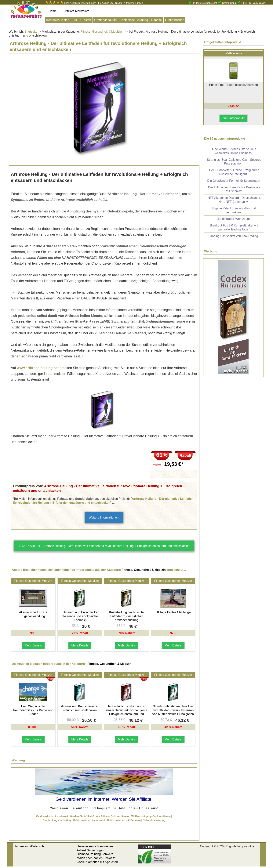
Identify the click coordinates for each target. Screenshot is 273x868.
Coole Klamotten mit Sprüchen (97, 862)
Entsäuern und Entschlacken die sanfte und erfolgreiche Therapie (80, 616)
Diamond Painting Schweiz (95, 854)
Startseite (31, 32)
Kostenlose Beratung (134, 20)
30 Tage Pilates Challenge (173, 612)
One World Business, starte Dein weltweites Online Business (234, 151)
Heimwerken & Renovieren (95, 846)
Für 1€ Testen (82, 20)
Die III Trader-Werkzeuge (234, 219)
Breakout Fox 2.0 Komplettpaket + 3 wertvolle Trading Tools (234, 227)
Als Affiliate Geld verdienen (112, 816)
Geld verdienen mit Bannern (124, 820)
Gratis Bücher (174, 20)
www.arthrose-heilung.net (38, 368)
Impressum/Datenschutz (32, 846)
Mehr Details (33, 645)
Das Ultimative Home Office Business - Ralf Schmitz (234, 189)
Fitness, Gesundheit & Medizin (101, 32)
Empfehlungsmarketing (57, 820)
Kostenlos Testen (58, 20)
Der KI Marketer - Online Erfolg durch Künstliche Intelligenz (234, 172)
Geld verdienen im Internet (89, 820)
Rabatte (157, 20)
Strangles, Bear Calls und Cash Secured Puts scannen (234, 162)
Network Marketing (154, 820)
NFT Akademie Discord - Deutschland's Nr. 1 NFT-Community (234, 200)
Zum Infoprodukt (233, 118)
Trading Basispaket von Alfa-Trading (234, 236)
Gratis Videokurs (105, 20)
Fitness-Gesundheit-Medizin (33, 581)
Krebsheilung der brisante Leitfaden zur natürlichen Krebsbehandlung (126, 616)
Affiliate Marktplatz (77, 11)
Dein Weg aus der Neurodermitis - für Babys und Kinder (33, 710)
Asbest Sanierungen (90, 850)
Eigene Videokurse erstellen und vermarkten (234, 210)
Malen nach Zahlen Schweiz (96, 858)
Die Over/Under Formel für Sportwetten (234, 181)
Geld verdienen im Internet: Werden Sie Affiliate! (65, 816)
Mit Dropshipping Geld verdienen (151, 816)
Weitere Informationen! (104, 517)
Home (53, 11)
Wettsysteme (233, 53)
